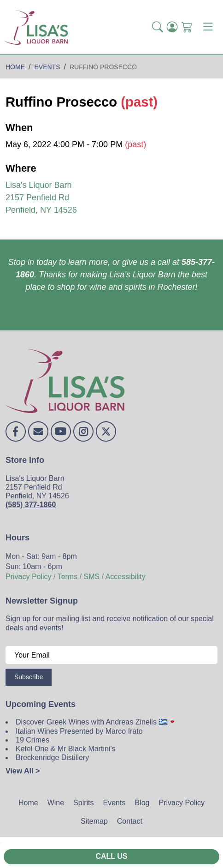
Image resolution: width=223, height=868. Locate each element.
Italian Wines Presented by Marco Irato (79, 731)
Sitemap (94, 821)
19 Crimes (32, 740)
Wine (56, 803)
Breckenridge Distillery (52, 757)
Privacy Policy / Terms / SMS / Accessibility (76, 577)
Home (28, 803)
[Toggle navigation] (208, 27)
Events (114, 803)
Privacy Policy (182, 803)
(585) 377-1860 (31, 505)
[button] (158, 27)
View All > (23, 771)
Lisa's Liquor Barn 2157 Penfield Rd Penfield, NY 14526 (41, 198)
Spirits (83, 803)
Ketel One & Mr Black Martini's (65, 749)
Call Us (111, 856)
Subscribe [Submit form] (29, 677)
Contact (130, 821)
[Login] (172, 27)
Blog (142, 803)
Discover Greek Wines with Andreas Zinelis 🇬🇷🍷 (96, 722)
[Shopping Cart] (187, 27)
